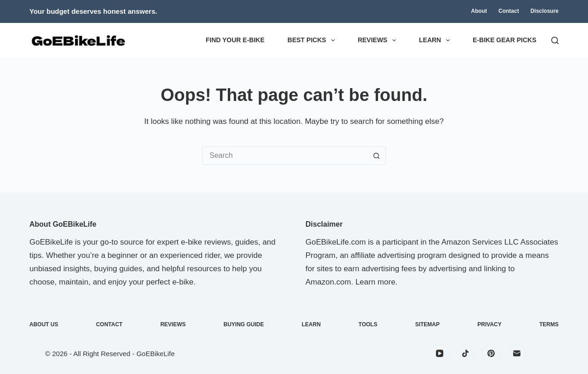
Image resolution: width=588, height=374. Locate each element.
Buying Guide (244, 324)
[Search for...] (285, 156)
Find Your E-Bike (235, 40)
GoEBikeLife (155, 354)
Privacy (489, 324)
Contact (509, 11)
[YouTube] (440, 353)
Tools (368, 324)
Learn (436, 40)
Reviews (379, 40)
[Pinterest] (491, 353)
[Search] (555, 40)
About (479, 11)
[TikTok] (465, 353)
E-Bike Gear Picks (504, 40)
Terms (549, 324)
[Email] (517, 353)
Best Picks (313, 40)
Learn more (376, 282)
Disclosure (545, 11)
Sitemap (427, 324)
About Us (44, 324)
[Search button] (377, 156)
